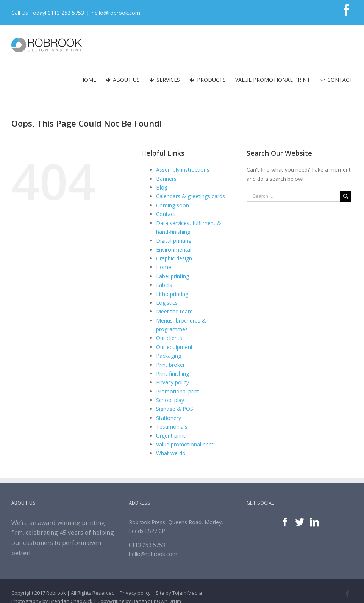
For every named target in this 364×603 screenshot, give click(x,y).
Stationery (169, 418)
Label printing (173, 276)
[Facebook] (285, 522)
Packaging (169, 356)
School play (170, 400)
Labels (164, 285)
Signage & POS (175, 409)
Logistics (167, 303)
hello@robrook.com (116, 13)
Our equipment (174, 347)
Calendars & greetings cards (191, 196)
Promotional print (178, 391)
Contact (166, 214)
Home (164, 267)
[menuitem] (93, 80)
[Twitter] (300, 522)
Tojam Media (187, 593)
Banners (166, 179)
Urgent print (171, 436)
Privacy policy (173, 382)
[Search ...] (293, 196)
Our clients (169, 338)
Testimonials (172, 427)
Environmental (174, 250)
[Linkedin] (314, 522)
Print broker (170, 365)
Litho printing (172, 294)
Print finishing (173, 374)
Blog (162, 187)
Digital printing (174, 240)
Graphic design (174, 258)
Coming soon (173, 205)
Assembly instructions (183, 170)
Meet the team (174, 311)
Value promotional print (185, 444)
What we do (171, 453)
